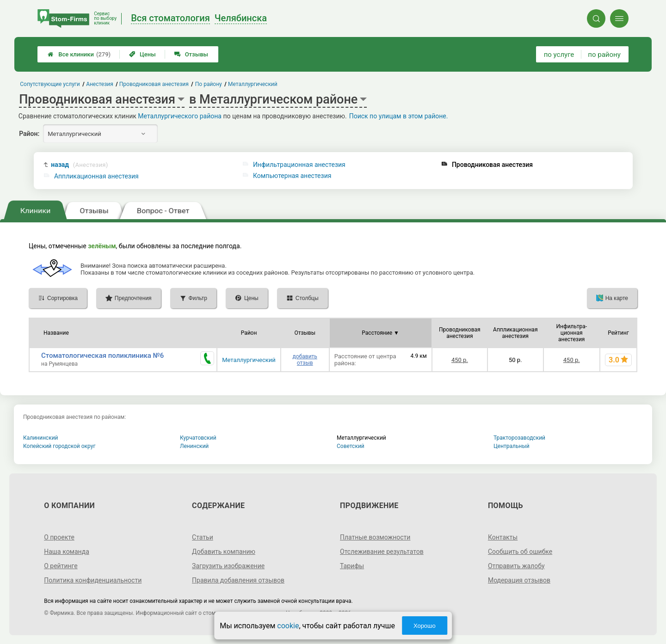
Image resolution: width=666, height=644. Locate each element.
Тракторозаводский (519, 438)
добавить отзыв (305, 360)
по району (604, 55)
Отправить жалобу (516, 566)
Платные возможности (375, 537)
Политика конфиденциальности (93, 580)
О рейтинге (61, 566)
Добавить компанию (224, 552)
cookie (288, 626)
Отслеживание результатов (382, 552)
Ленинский (194, 446)
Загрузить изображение (228, 566)
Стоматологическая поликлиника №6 (102, 356)
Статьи (203, 537)
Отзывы (191, 54)
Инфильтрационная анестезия (299, 165)
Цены (142, 54)
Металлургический (249, 360)
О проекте (59, 537)
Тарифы (352, 566)
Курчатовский (198, 438)
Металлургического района (180, 116)
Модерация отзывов (519, 580)
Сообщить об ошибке (520, 552)
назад (79, 165)
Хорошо (425, 626)
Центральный (512, 446)
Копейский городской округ (59, 446)
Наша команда (67, 552)
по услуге (559, 55)
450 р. (460, 360)
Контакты (503, 537)
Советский (351, 446)
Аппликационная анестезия (96, 176)
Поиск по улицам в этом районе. (399, 116)
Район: (29, 134)
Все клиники (79, 54)
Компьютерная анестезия (292, 176)
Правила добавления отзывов (238, 580)
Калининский (41, 438)
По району (209, 84)
